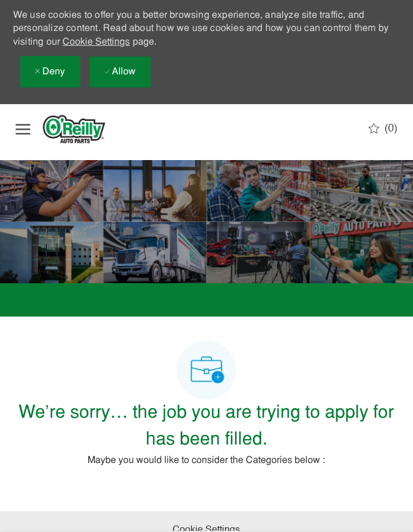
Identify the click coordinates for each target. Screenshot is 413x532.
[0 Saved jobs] (383, 129)
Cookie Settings (96, 42)
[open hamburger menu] (23, 129)
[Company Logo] (84, 129)
